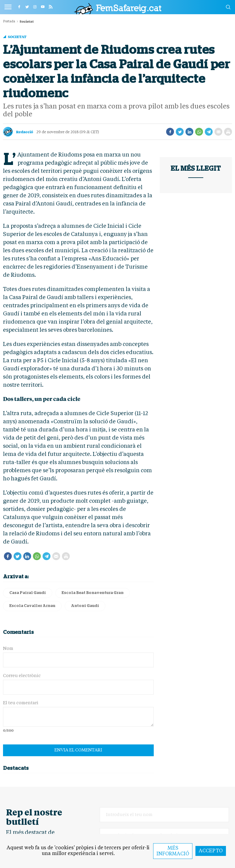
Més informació (173, 851)
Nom (8, 649)
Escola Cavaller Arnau (32, 606)
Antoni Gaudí (85, 606)
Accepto (211, 851)
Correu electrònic (22, 676)
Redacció (25, 132)
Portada (9, 22)
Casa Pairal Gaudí (28, 593)
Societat (17, 37)
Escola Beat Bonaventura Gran (93, 593)
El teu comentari (21, 703)
